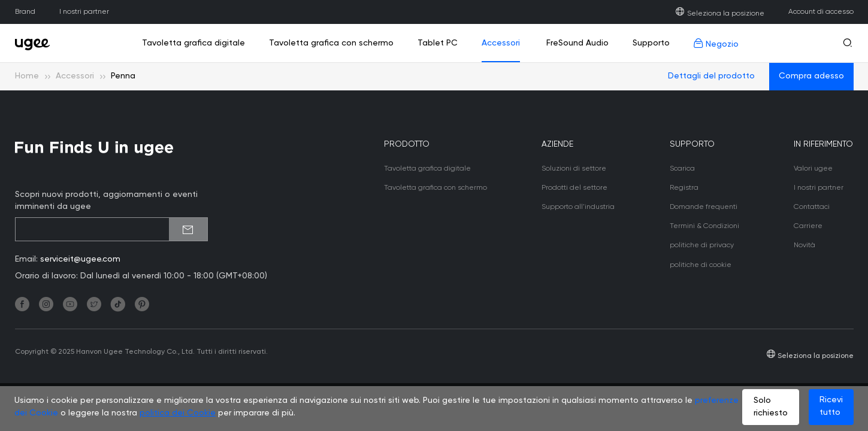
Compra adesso (811, 76)
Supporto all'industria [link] (578, 207)
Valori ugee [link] (813, 169)
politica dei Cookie (178, 413)
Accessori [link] (501, 43)
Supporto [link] (651, 43)
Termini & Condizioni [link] (704, 226)
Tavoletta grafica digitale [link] (193, 43)
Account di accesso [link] (821, 12)
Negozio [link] (716, 43)
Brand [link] (25, 12)
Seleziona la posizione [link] (720, 13)
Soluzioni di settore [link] (574, 169)
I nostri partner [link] (84, 12)
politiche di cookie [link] (701, 265)
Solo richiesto (771, 407)
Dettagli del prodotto (711, 76)
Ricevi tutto (831, 406)
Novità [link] (805, 245)
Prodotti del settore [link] (574, 188)
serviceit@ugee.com (80, 259)
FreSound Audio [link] (576, 43)
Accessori (75, 76)
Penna (123, 76)
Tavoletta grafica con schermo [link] (331, 43)
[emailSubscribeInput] (111, 229)
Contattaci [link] (812, 207)
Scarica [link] (682, 169)
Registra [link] (684, 188)
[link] (36, 43)
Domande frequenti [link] (704, 207)
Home (27, 76)
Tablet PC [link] (438, 43)
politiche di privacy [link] (702, 245)
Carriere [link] (808, 226)
